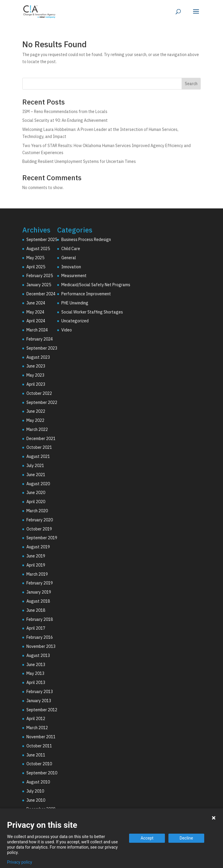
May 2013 (35, 673)
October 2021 (39, 447)
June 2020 (36, 493)
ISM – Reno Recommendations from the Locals (65, 112)
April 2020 (36, 502)
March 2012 (37, 728)
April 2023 (36, 384)
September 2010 (42, 773)
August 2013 (38, 655)
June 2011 (36, 755)
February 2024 (40, 339)
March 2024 (37, 330)
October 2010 (39, 764)
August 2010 (38, 782)
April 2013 (36, 682)
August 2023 (38, 357)
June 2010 (36, 800)
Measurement (74, 276)
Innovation (71, 267)
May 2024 (35, 312)
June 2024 (36, 303)
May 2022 (35, 420)
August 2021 (38, 456)
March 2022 (37, 429)
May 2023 (35, 375)
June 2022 (36, 411)
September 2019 (42, 538)
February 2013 (40, 692)
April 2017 (36, 628)
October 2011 (39, 746)
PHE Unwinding (75, 303)
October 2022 (39, 393)
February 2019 (40, 583)
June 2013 (36, 665)
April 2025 (36, 267)
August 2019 (38, 547)
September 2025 (42, 240)
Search (191, 84)
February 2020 (40, 520)
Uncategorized (75, 321)
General (69, 258)
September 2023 (42, 348)
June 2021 (36, 475)
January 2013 (39, 701)
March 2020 (37, 511)
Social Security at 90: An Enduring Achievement (65, 120)
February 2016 (40, 637)
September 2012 (42, 710)
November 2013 (41, 646)
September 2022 (42, 402)
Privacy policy (20, 862)
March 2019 (37, 574)
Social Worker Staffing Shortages (92, 312)
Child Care (71, 249)
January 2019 (39, 592)
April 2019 (36, 565)
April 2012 (36, 719)
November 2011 (41, 737)
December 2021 (41, 439)
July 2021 (35, 466)
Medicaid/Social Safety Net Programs (96, 285)
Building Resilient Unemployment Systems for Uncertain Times (79, 161)
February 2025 (40, 276)
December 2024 (41, 294)
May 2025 (35, 258)
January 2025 (39, 285)
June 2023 (36, 366)
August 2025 (38, 249)
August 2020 (38, 484)
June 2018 (36, 610)
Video (67, 330)
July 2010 (35, 791)
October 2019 (39, 529)
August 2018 (38, 601)
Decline (186, 838)
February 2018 (40, 619)
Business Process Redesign (86, 240)
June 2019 (36, 556)
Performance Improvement (86, 294)
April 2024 (36, 321)
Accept (147, 838)
